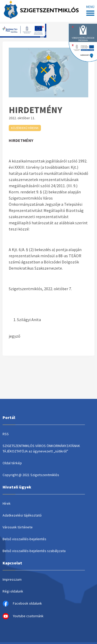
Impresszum (12, 579)
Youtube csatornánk (23, 616)
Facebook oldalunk (22, 604)
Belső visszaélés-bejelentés (24, 539)
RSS (6, 434)
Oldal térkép (12, 463)
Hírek (7, 503)
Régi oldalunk (13, 591)
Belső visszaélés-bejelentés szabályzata (34, 551)
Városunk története (18, 527)
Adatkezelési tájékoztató (22, 515)
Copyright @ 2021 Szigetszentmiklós (31, 475)
